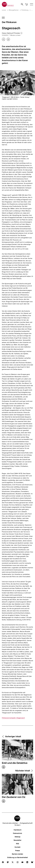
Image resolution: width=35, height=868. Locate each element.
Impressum (17, 830)
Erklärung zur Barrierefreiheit (17, 857)
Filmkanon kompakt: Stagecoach (13, 718)
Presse (17, 851)
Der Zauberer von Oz (14, 797)
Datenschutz (17, 833)
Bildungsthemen (14, 10)
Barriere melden (18, 854)
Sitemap (17, 837)
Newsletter (17, 840)
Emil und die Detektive (15, 763)
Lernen (4, 10)
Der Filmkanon (9, 22)
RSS (17, 844)
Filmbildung (25, 10)
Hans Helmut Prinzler (12, 33)
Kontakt (17, 847)
